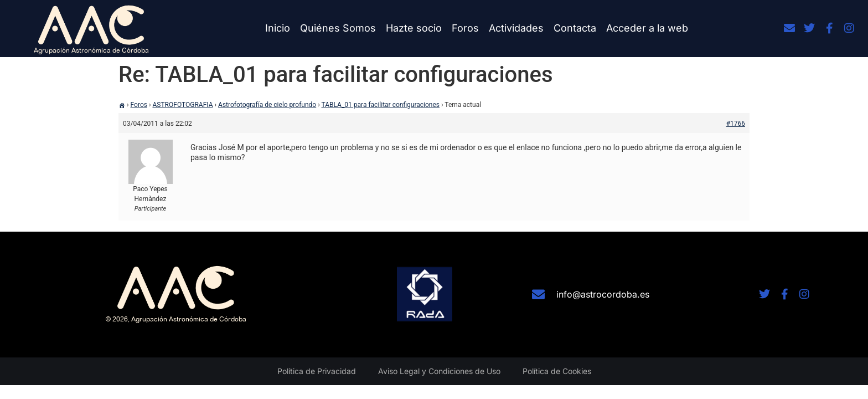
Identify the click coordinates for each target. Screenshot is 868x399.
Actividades (516, 28)
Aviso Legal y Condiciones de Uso (439, 371)
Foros (465, 28)
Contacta (575, 28)
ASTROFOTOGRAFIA (183, 105)
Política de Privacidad (317, 371)
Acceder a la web (647, 28)
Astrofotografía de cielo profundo (267, 105)
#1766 (736, 124)
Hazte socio (414, 28)
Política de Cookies (557, 371)
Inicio (278, 28)
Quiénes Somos (338, 28)
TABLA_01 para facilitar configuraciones (381, 105)
